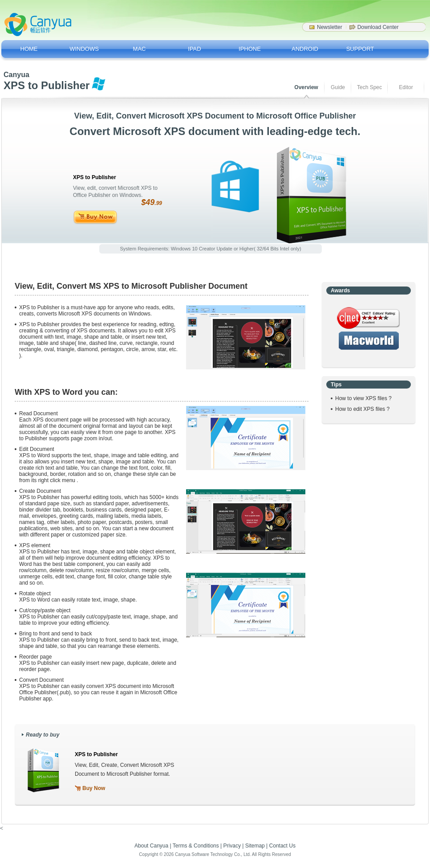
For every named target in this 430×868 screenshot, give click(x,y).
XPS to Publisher (96, 754)
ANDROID (305, 49)
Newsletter (330, 27)
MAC (140, 49)
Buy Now (94, 788)
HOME (29, 49)
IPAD (194, 49)
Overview (306, 87)
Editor (406, 87)
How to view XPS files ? (363, 398)
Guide (338, 87)
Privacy (232, 846)
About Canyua (151, 846)
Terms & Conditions (196, 846)
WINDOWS (84, 49)
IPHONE (250, 49)
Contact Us (282, 846)
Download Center (378, 27)
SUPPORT (360, 49)
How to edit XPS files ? (362, 409)
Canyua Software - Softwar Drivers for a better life (38, 25)
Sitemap (255, 846)
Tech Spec (369, 87)
